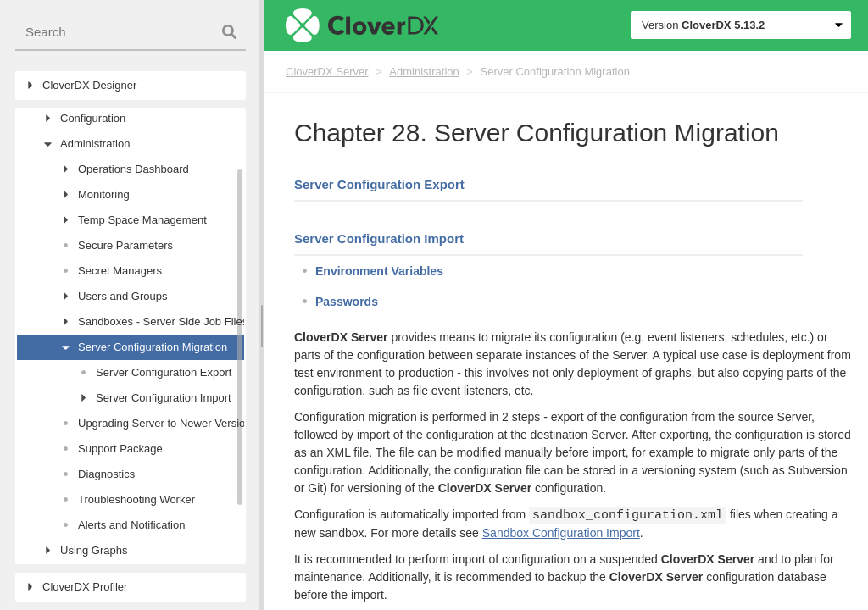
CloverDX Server (327, 72)
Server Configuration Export (379, 184)
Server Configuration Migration (555, 72)
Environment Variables (379, 271)
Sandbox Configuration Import (561, 533)
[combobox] (131, 33)
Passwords (347, 302)
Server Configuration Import (379, 238)
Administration (424, 72)
